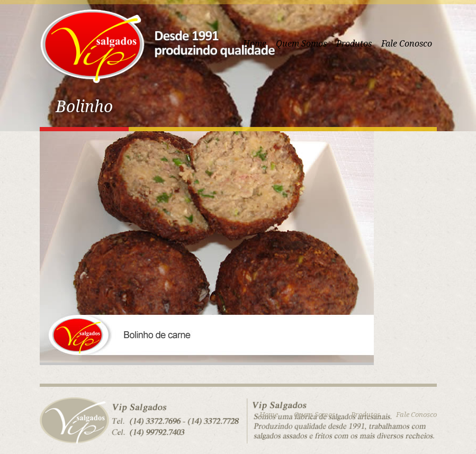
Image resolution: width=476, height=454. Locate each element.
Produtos (354, 44)
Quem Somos (301, 44)
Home (269, 415)
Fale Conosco (407, 44)
